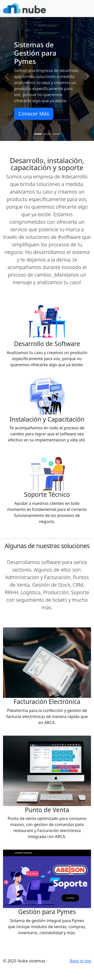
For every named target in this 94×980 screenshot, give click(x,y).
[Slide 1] (38, 134)
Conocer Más (34, 114)
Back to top (80, 961)
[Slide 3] (56, 134)
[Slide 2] (47, 134)
